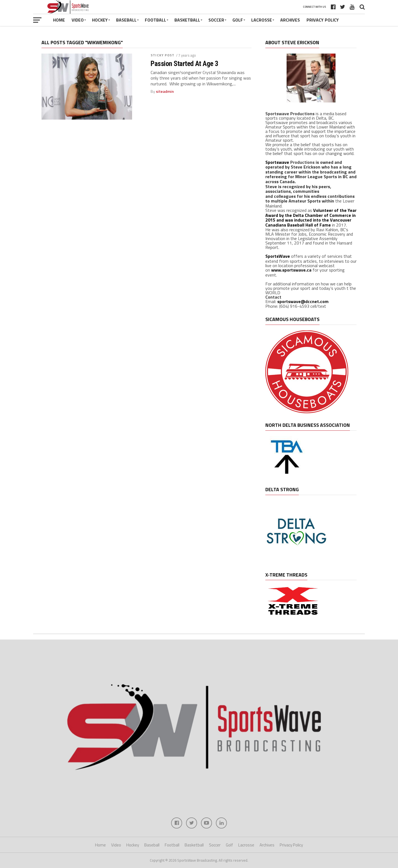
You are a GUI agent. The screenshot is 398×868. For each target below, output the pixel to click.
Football (155, 20)
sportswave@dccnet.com (303, 301)
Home (59, 20)
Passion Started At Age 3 (184, 64)
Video (78, 20)
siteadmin (165, 91)
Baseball (126, 20)
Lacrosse (262, 20)
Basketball (187, 20)
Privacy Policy (323, 20)
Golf (238, 20)
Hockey (100, 20)
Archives (290, 20)
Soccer (216, 20)
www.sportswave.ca (291, 270)
